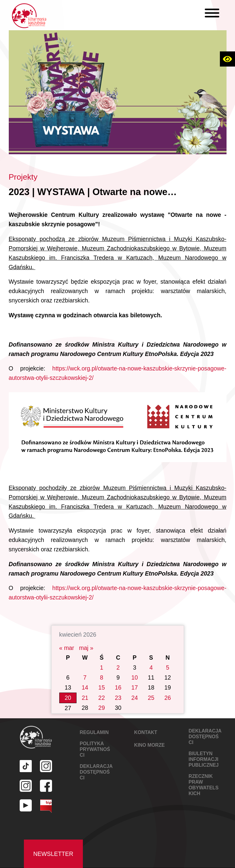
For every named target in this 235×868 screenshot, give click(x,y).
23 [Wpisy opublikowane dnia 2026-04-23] (118, 689)
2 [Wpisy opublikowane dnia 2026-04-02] (118, 659)
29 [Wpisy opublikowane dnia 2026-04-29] (102, 700)
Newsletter (53, 845)
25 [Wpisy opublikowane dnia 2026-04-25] (151, 689)
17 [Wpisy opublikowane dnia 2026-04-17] (135, 679)
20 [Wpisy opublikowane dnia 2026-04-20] (68, 689)
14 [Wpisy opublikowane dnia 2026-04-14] (85, 679)
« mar (67, 639)
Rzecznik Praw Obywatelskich (204, 776)
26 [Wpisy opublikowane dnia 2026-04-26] (168, 689)
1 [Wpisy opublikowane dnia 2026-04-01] (102, 659)
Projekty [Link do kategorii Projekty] (23, 177)
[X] (211, 17)
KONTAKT (146, 724)
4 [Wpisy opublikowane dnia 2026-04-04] (151, 659)
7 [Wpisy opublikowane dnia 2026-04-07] (85, 669)
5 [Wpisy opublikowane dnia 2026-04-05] (168, 659)
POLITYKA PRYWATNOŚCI (95, 741)
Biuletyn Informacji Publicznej (204, 751)
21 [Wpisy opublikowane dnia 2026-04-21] (85, 689)
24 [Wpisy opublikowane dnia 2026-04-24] (135, 689)
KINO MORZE (150, 737)
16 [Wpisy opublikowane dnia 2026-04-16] (118, 679)
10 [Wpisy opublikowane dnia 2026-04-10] (135, 669)
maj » (86, 639)
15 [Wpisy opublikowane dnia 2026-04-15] (102, 679)
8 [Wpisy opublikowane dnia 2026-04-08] (102, 669)
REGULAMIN (94, 724)
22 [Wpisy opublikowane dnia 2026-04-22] (102, 689)
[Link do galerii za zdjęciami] (118, 423)
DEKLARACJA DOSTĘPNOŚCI (96, 764)
